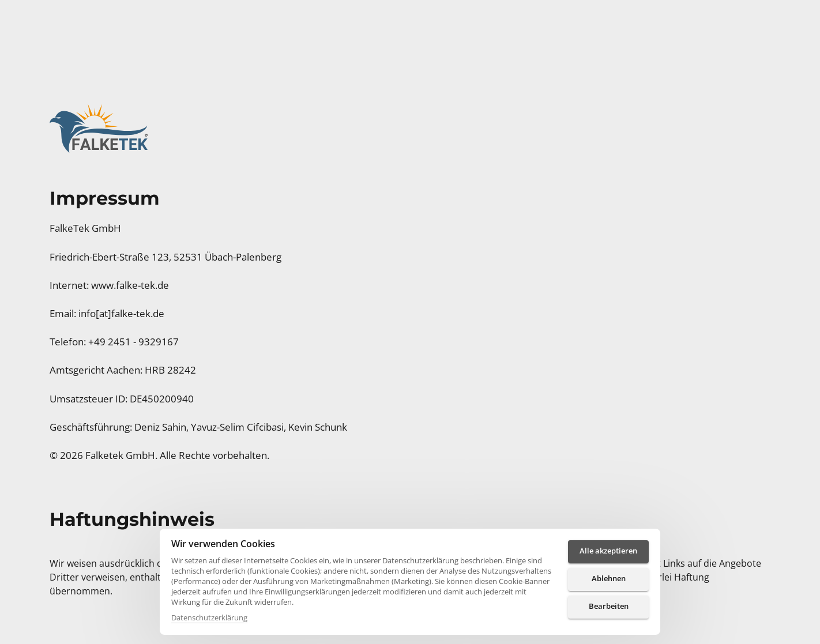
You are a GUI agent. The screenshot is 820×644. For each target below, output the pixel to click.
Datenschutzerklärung (209, 617)
